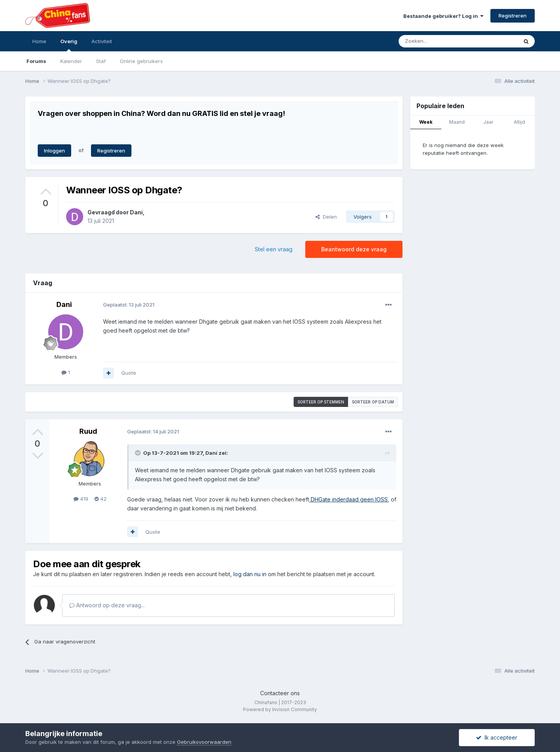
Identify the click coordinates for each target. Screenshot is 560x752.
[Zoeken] (441, 41)
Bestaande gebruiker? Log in (443, 16)
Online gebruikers (141, 61)
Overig (69, 45)
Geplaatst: (129, 305)
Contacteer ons (280, 693)
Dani (136, 212)
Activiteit (102, 41)
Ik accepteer (497, 737)
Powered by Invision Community (280, 709)
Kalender (71, 61)
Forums (36, 61)
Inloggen (54, 151)
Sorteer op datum (373, 402)
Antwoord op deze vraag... (107, 605)
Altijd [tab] (519, 122)
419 (81, 499)
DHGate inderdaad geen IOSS (348, 499)
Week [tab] (426, 122)
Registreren (513, 16)
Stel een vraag (274, 249)
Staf (101, 61)
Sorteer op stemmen (321, 402)
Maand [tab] (457, 122)
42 (101, 499)
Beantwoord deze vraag (354, 249)
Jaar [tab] (488, 122)
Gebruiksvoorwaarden (204, 742)
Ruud (88, 431)
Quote (129, 373)
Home (39, 41)
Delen (326, 217)
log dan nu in (250, 574)
